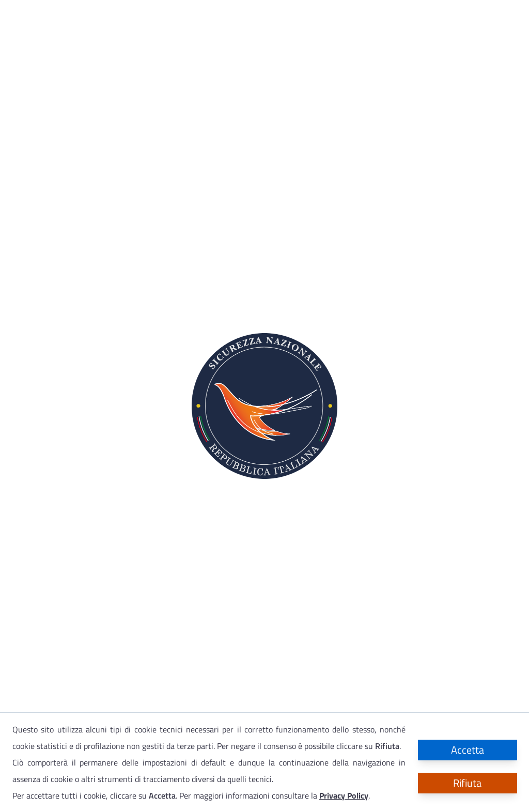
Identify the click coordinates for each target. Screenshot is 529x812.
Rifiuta (467, 783)
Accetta (468, 750)
